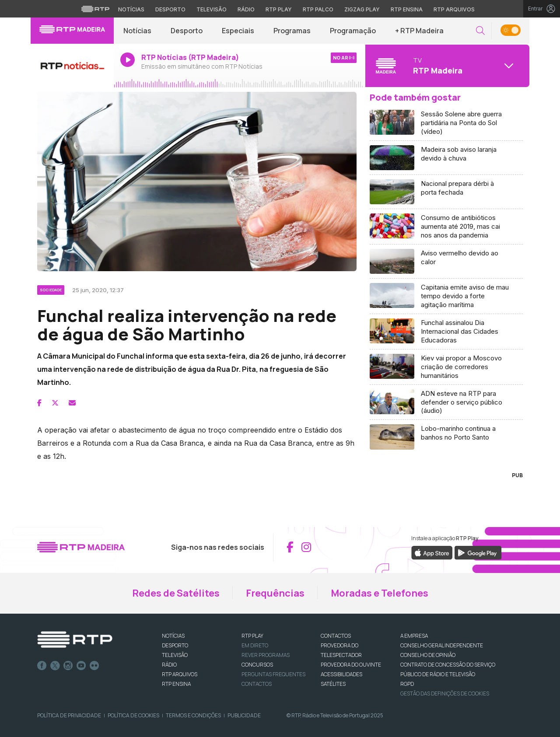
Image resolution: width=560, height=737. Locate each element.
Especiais (238, 31)
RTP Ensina (176, 684)
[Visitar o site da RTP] (95, 9)
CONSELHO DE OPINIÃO (428, 655)
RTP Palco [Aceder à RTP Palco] (318, 9)
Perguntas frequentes (273, 674)
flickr (94, 666)
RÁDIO (169, 665)
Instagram (68, 666)
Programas (292, 31)
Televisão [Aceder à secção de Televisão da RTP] (212, 9)
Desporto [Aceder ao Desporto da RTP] (170, 9)
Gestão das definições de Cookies (445, 693)
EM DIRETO (255, 645)
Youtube (81, 666)
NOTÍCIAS (173, 636)
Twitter (55, 666)
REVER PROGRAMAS (266, 655)
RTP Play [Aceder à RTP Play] (279, 9)
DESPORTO (175, 645)
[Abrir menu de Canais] (446, 66)
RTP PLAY (252, 636)
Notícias (137, 31)
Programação (353, 31)
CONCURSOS (257, 665)
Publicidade (244, 715)
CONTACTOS (336, 636)
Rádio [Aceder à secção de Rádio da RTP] (246, 9)
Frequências (275, 593)
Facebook (42, 666)
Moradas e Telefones (380, 593)
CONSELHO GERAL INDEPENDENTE (442, 645)
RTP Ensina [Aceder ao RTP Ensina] (407, 9)
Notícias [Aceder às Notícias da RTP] (131, 9)
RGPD (407, 684)
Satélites (333, 684)
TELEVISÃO (175, 655)
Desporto (187, 31)
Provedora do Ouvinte (351, 665)
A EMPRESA (414, 636)
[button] (480, 31)
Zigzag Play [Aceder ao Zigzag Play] (362, 9)
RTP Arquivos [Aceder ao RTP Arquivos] (454, 9)
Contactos (257, 684)
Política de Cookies (133, 715)
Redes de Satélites (176, 593)
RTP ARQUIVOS (180, 674)
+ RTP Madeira (419, 31)
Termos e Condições (193, 715)
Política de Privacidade (69, 715)
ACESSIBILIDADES (341, 674)
